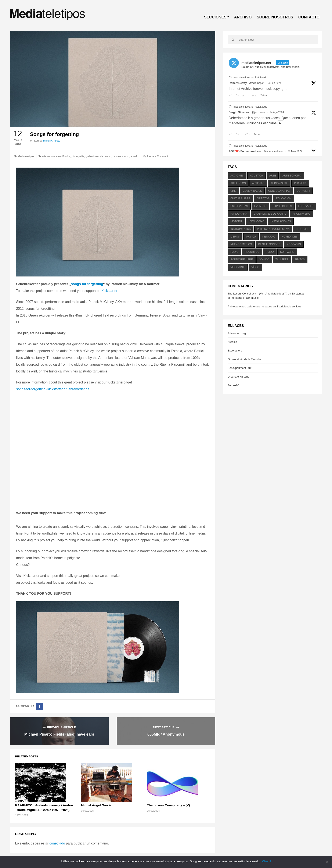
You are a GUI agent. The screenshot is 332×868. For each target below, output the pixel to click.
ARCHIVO (243, 17)
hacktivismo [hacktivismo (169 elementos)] (302, 214)
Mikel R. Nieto (52, 141)
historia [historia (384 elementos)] (236, 221)
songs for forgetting (87, 284)
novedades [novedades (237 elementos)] (290, 237)
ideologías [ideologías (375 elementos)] (257, 221)
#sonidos (270, 123)
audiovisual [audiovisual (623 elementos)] (279, 183)
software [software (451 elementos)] (287, 252)
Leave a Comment (158, 156)
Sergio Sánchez (239, 112)
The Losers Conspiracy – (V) (168, 805)
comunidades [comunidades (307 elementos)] (252, 191)
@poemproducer (273, 151)
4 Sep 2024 (275, 83)
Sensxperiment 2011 (240, 368)
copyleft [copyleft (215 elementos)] (303, 191)
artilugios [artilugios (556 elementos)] (238, 183)
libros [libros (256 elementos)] (235, 237)
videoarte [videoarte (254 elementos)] (238, 267)
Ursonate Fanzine (239, 377)
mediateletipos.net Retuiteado (250, 78)
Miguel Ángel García (96, 805)
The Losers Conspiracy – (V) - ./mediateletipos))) (257, 294)
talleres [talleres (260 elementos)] (282, 260)
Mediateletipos (26, 156)
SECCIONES (215, 17)
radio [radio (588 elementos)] (234, 252)
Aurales (232, 342)
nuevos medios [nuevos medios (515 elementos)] (241, 244)
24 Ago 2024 (277, 112)
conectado (57, 843)
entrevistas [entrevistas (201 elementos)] (239, 206)
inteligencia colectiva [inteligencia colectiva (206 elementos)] (273, 229)
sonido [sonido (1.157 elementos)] (264, 260)
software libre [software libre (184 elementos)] (242, 260)
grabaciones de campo (98, 156)
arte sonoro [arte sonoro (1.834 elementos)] (292, 176)
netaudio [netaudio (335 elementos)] (269, 237)
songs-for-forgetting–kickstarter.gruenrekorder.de (53, 389)
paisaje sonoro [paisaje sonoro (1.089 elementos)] (269, 244)
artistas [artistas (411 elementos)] (258, 183)
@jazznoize (258, 112)
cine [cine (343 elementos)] (233, 191)
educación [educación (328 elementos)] (284, 199)
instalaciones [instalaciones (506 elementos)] (281, 221)
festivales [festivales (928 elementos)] (306, 206)
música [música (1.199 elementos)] (251, 237)
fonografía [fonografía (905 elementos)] (239, 214)
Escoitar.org (235, 351)
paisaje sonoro (121, 156)
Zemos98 (233, 385)
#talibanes (254, 123)
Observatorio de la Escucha (245, 359)
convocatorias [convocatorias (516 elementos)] (279, 191)
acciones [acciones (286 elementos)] (237, 176)
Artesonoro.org (237, 333)
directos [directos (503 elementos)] (263, 199)
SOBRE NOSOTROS (275, 17)
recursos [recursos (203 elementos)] (252, 252)
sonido (134, 156)
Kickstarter (109, 291)
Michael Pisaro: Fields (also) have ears (59, 734)
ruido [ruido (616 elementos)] (270, 252)
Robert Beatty (238, 83)
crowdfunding (64, 156)
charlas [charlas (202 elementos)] (300, 183)
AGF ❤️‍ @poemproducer (245, 151)
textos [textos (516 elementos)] (300, 260)
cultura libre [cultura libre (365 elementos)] (240, 199)
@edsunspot (256, 83)
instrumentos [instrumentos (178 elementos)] (241, 229)
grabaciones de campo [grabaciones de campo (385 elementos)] (270, 214)
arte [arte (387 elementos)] (273, 176)
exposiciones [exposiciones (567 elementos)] (282, 206)
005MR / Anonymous (166, 734)
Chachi (266, 861)
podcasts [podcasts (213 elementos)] (294, 244)
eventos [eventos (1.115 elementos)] (260, 206)
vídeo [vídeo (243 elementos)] (255, 267)
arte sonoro (48, 156)
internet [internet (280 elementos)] (302, 229)
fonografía (79, 156)
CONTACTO (309, 17)
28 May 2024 (295, 151)
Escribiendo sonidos (289, 306)
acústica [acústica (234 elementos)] (257, 176)
